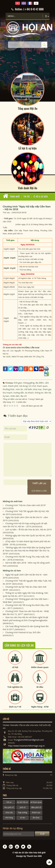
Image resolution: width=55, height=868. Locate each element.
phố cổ (23, 807)
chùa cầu (9, 812)
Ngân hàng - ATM (40, 707)
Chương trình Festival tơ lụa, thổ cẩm (23, 633)
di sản (23, 818)
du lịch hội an (23, 802)
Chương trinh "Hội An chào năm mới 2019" (26, 505)
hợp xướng (23, 812)
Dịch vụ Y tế (15, 707)
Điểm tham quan (40, 667)
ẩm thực (36, 818)
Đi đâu (40, 687)
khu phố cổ (9, 807)
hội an (9, 802)
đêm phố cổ (36, 807)
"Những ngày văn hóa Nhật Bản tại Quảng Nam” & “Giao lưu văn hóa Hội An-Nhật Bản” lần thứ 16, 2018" (27, 551)
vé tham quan (36, 802)
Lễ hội (15, 667)
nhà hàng (9, 818)
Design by (29, 856)
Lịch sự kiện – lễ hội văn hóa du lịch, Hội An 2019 (28, 530)
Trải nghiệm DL (15, 687)
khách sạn (36, 812)
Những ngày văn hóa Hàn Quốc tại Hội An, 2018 (28, 536)
